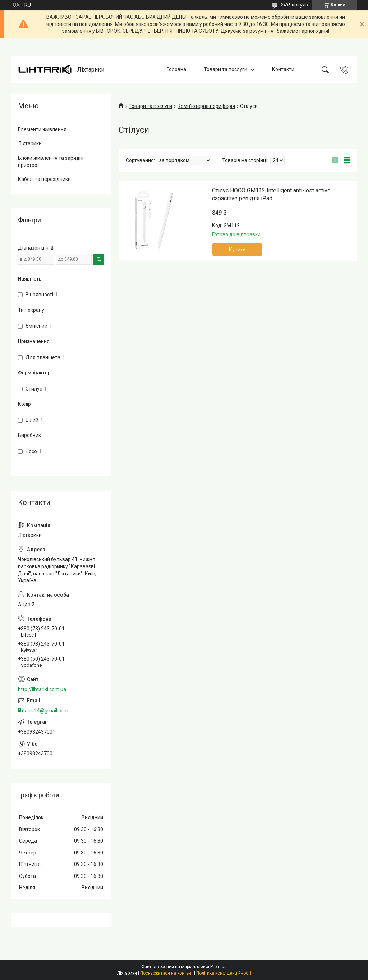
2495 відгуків (294, 5)
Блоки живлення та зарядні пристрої (51, 161)
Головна (176, 69)
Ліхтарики (30, 143)
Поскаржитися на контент (167, 973)
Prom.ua (218, 967)
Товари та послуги (226, 69)
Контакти (283, 69)
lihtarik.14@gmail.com (43, 711)
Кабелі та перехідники (44, 179)
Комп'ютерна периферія (206, 106)
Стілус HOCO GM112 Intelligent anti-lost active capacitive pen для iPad (271, 194)
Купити (237, 250)
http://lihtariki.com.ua (42, 689)
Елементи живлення (42, 129)
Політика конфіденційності (224, 973)
